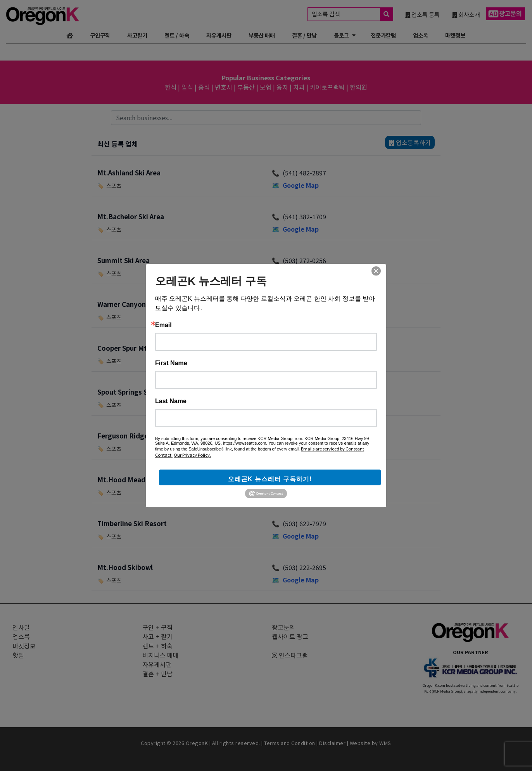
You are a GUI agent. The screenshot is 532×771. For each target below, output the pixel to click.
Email (163, 325)
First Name (171, 363)
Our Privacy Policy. (192, 455)
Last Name (171, 401)
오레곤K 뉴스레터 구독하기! (270, 479)
